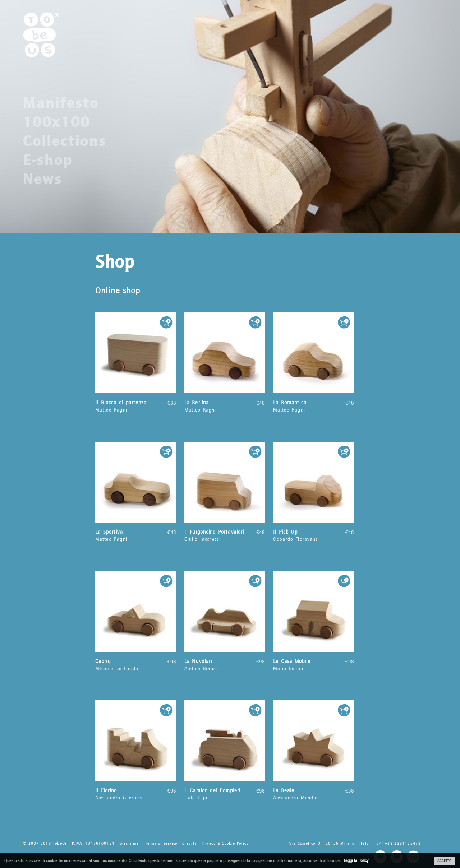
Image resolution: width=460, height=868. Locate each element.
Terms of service (161, 843)
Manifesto (61, 103)
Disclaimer (130, 843)
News (43, 179)
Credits (190, 843)
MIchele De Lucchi (136, 665)
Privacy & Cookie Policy (225, 843)
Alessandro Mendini (314, 794)
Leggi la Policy (356, 860)
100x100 (57, 122)
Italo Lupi (225, 794)
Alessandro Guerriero (136, 794)
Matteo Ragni (136, 406)
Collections (65, 141)
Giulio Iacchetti (225, 535)
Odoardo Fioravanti (314, 535)
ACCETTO (444, 861)
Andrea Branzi (225, 665)
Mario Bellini (314, 665)
